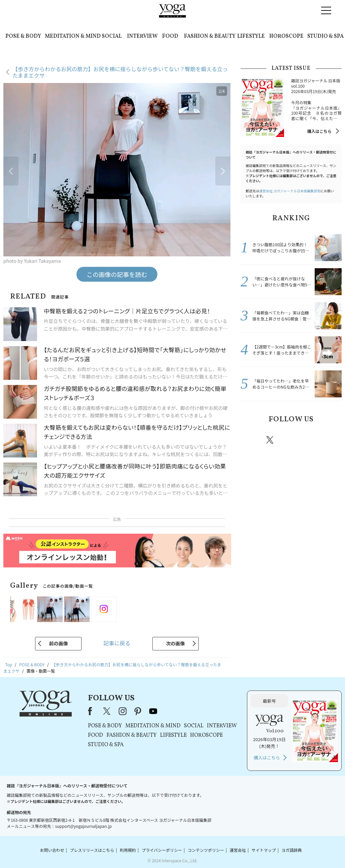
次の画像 (176, 643)
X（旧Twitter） (107, 711)
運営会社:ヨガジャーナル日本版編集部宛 (290, 191)
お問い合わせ (52, 850)
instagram (290, 440)
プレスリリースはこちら (92, 850)
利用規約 (128, 850)
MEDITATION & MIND (73, 36)
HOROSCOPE (286, 36)
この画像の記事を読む (117, 274)
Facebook (251, 440)
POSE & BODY (23, 36)
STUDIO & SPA (325, 36)
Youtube (330, 440)
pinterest (311, 440)
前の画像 (58, 643)
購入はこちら (319, 131)
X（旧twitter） (271, 440)
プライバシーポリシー (162, 850)
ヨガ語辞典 (292, 850)
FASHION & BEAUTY (210, 36)
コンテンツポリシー (206, 850)
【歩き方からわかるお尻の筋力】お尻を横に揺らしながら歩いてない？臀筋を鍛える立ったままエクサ (120, 72)
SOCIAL (112, 36)
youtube (153, 711)
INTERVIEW (142, 36)
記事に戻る (117, 643)
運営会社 (238, 850)
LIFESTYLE (251, 36)
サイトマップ (264, 850)
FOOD (170, 36)
